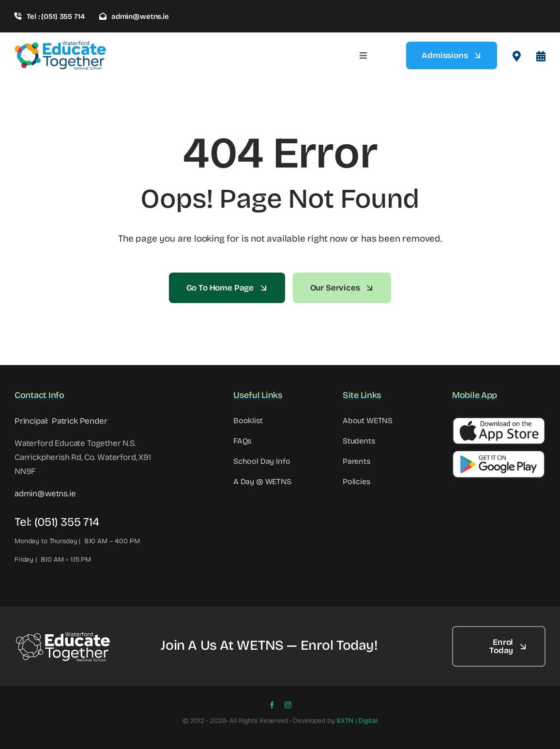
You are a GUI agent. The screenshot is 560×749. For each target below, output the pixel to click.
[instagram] (288, 705)
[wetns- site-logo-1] (61, 44)
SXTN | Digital (357, 721)
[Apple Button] (499, 421)
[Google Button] (499, 454)
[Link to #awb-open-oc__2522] (517, 56)
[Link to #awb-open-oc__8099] (541, 56)
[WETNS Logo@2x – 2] (63, 635)
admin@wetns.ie (45, 494)
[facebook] (272, 705)
